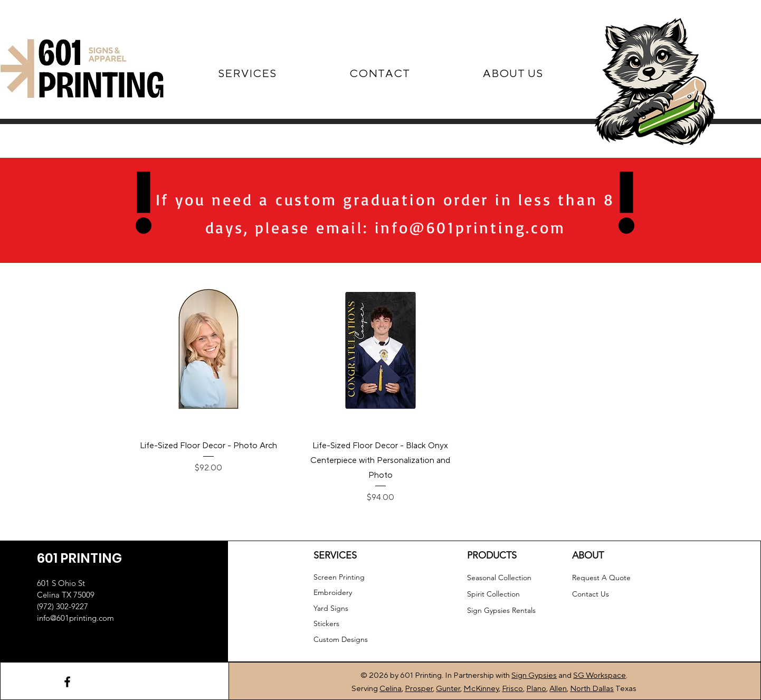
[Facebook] (67, 682)
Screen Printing (339, 577)
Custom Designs (341, 639)
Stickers (326, 623)
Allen (558, 689)
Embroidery (333, 592)
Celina (391, 689)
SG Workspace (600, 675)
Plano (536, 689)
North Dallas (592, 689)
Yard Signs (331, 608)
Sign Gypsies (534, 675)
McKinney (481, 689)
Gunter (448, 689)
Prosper (419, 689)
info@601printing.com (470, 227)
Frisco (512, 689)
